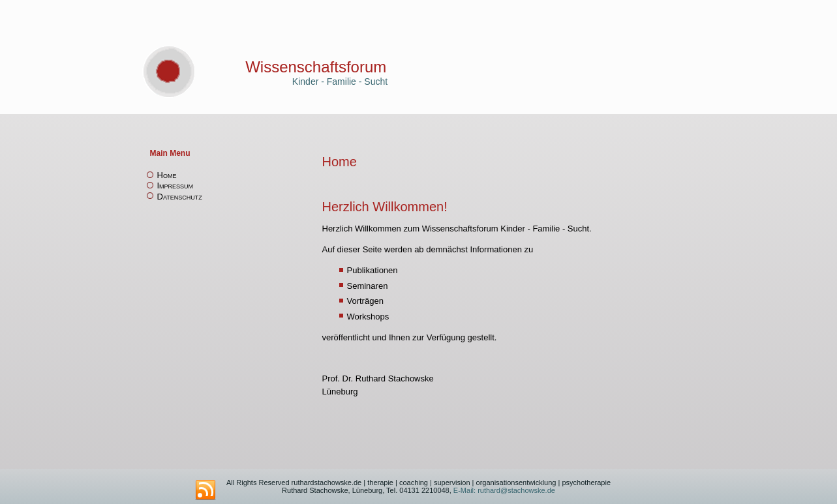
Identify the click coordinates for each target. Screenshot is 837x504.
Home (167, 175)
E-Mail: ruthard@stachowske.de (503, 490)
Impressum (175, 185)
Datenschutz (180, 197)
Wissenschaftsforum (316, 67)
